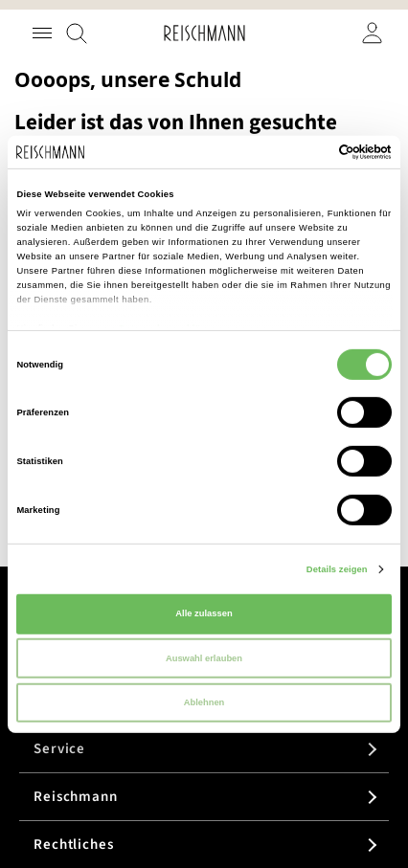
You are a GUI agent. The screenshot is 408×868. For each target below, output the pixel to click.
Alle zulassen (204, 613)
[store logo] (204, 33)
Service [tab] (59, 749)
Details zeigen (337, 569)
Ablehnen (204, 702)
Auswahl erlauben (204, 657)
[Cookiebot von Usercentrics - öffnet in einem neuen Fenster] (308, 152)
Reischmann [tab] (76, 797)
